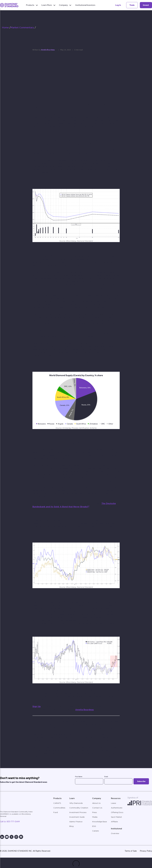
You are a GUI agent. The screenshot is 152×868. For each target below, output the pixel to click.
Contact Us (97, 808)
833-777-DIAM (13, 822)
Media (95, 817)
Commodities (59, 808)
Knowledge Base (100, 822)
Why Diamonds (76, 803)
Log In (118, 5)
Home (6, 28)
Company (65, 5)
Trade (132, 5)
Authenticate (117, 808)
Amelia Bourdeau (85, 710)
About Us (96, 803)
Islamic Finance (76, 822)
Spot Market (116, 817)
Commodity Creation (79, 808)
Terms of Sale (131, 851)
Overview (115, 833)
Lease (113, 803)
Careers (96, 831)
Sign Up (37, 706)
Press (95, 812)
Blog (71, 826)
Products (32, 5)
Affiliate (114, 822)
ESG (94, 826)
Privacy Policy (146, 851)
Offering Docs (117, 812)
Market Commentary (23, 28)
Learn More (49, 5)
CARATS (57, 803)
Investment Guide (77, 817)
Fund (56, 812)
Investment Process (78, 812)
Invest (146, 5)
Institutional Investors (85, 5)
